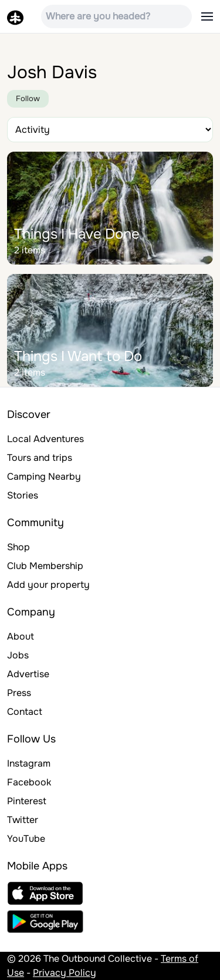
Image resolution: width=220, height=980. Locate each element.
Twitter (23, 820)
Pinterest (27, 801)
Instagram (29, 763)
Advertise (28, 674)
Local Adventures (45, 439)
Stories (23, 495)
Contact (25, 712)
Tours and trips (40, 458)
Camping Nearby (44, 476)
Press (19, 693)
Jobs (18, 655)
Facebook (29, 782)
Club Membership (45, 566)
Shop (18, 547)
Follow (28, 98)
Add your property (48, 585)
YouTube (26, 839)
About (21, 636)
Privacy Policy (65, 973)
